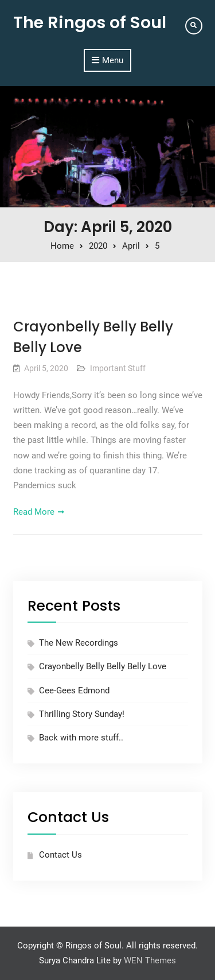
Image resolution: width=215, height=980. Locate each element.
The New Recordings (79, 643)
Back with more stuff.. (81, 738)
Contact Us (60, 855)
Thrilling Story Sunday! (82, 714)
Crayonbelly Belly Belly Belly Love (103, 666)
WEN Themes (150, 960)
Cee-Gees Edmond (74, 690)
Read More (34, 512)
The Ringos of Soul (90, 22)
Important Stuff (118, 368)
